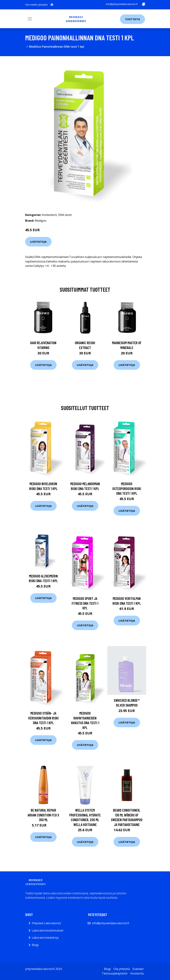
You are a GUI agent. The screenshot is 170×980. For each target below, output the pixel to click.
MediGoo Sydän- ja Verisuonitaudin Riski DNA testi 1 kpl (43, 718)
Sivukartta (137, 973)
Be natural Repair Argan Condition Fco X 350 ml (43, 815)
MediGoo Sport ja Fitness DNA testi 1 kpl (85, 603)
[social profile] (52, 5)
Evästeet (138, 969)
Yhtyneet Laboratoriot (46, 923)
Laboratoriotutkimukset (48, 930)
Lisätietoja (38, 242)
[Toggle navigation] (30, 19)
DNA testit (65, 215)
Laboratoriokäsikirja (45, 938)
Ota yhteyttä (122, 969)
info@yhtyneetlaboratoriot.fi (122, 4)
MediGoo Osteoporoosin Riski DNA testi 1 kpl (127, 488)
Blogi (35, 945)
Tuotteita (132, 19)
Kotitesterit (49, 215)
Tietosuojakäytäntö (115, 973)
